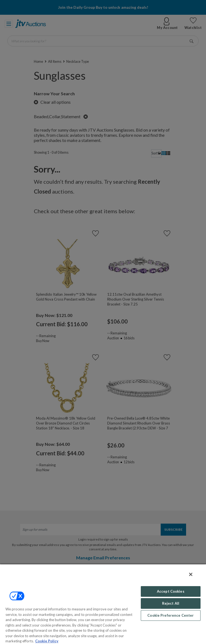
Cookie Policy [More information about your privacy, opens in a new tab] (47, 641)
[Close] (191, 574)
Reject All (171, 603)
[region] (103, 604)
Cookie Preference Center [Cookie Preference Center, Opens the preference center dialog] (171, 615)
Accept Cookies (171, 591)
